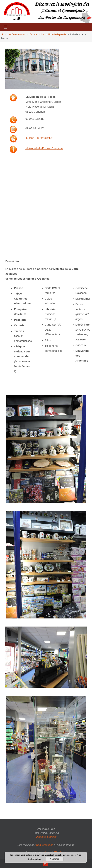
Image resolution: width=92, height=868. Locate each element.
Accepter (55, 859)
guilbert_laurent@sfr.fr (39, 138)
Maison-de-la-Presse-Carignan (44, 148)
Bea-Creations (45, 845)
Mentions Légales (46, 837)
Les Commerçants (17, 34)
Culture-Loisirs (37, 34)
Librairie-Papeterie (57, 34)
